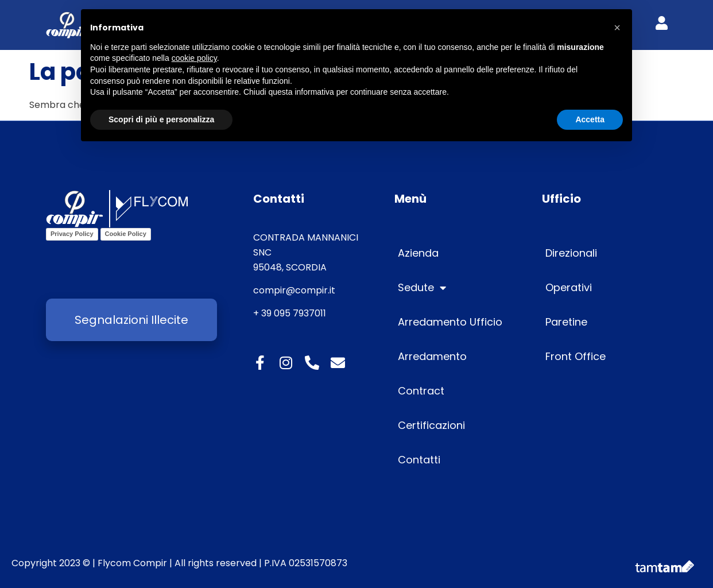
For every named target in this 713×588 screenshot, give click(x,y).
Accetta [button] (590, 119)
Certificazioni (431, 425)
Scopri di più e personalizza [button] (161, 119)
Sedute (422, 288)
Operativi (569, 287)
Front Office (576, 356)
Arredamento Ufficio (450, 322)
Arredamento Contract (432, 374)
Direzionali (571, 253)
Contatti (419, 460)
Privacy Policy (72, 234)
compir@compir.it (294, 290)
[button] (617, 28)
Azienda (418, 253)
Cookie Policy (126, 234)
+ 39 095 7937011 (290, 313)
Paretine (566, 322)
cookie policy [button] (194, 58)
